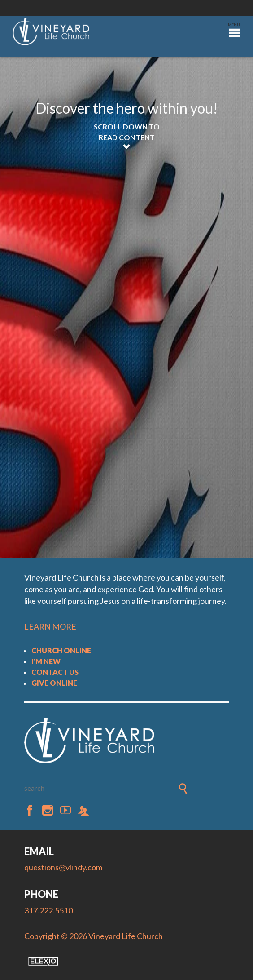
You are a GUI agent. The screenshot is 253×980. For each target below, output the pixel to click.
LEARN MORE (50, 626)
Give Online (54, 683)
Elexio (43, 961)
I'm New (46, 661)
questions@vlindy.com (63, 867)
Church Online (61, 650)
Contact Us (55, 672)
